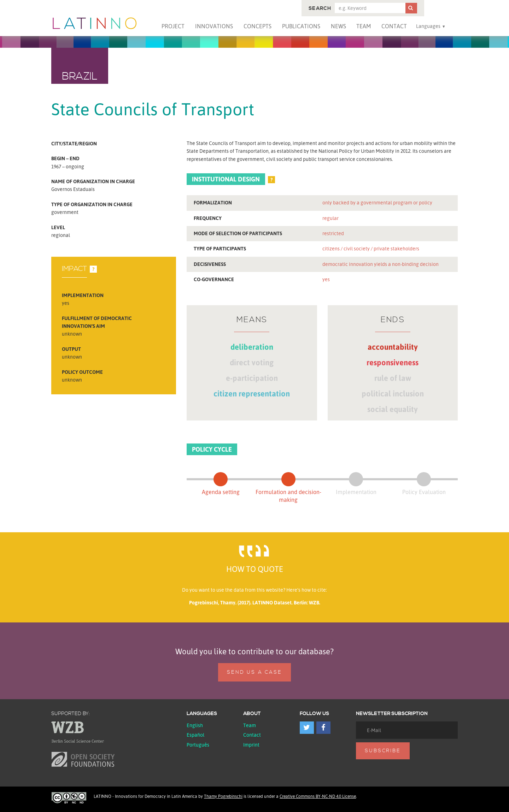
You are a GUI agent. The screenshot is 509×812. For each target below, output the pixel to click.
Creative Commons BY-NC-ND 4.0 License (318, 796)
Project (173, 26)
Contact (394, 26)
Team (364, 26)
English (195, 725)
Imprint (251, 745)
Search (320, 8)
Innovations (214, 26)
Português (198, 745)
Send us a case (254, 672)
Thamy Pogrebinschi (223, 796)
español (195, 735)
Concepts (258, 26)
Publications (301, 26)
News (338, 26)
